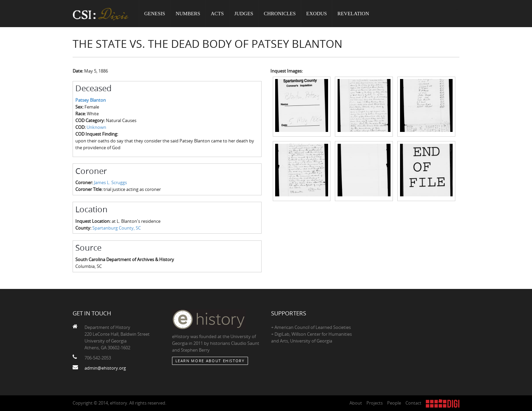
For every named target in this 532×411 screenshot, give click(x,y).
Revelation (353, 14)
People (394, 403)
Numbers (188, 14)
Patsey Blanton (91, 100)
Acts (217, 14)
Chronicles (280, 14)
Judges (244, 14)
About (356, 403)
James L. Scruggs (110, 182)
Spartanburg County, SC (117, 228)
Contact (413, 403)
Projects (375, 403)
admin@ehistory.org (105, 368)
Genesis (155, 14)
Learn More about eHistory (210, 361)
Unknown (96, 127)
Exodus (317, 14)
